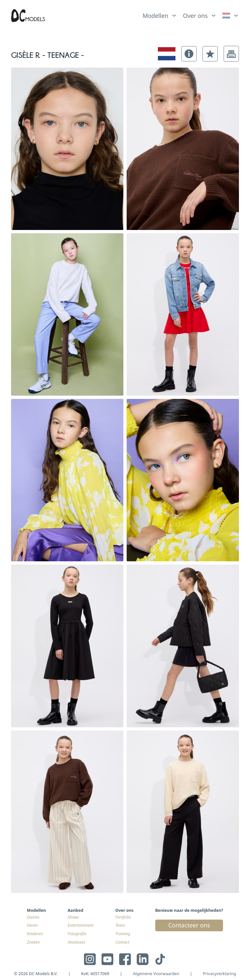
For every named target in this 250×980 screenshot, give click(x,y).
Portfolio (123, 917)
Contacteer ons (189, 925)
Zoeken (34, 942)
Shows (73, 917)
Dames (33, 917)
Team (120, 925)
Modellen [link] (155, 16)
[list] (160, 14)
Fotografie (77, 934)
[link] (231, 16)
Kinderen (35, 934)
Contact (122, 942)
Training (123, 934)
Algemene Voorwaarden (156, 974)
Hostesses (76, 942)
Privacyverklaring (219, 974)
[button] (189, 54)
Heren (32, 925)
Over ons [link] (195, 16)
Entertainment (81, 925)
